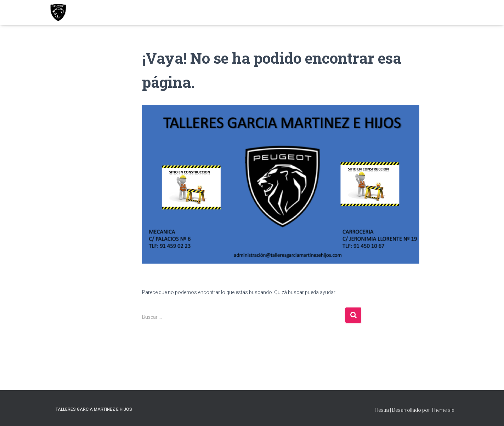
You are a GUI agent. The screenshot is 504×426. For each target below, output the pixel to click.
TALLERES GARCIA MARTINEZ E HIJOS (94, 409)
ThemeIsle (443, 410)
